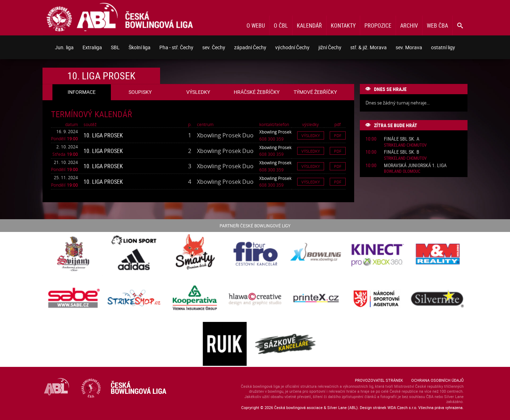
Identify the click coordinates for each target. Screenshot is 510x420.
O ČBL (281, 25)
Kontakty (343, 25)
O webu (256, 25)
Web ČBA (437, 25)
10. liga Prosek (103, 135)
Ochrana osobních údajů (437, 380)
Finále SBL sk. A (402, 139)
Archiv (409, 25)
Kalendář (309, 25)
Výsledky (311, 135)
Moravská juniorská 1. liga (415, 166)
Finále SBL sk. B (402, 152)
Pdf (338, 135)
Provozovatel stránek (379, 380)
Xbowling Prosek (275, 132)
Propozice (378, 25)
